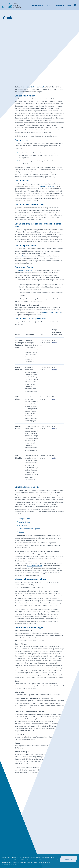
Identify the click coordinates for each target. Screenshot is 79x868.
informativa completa (10, 865)
